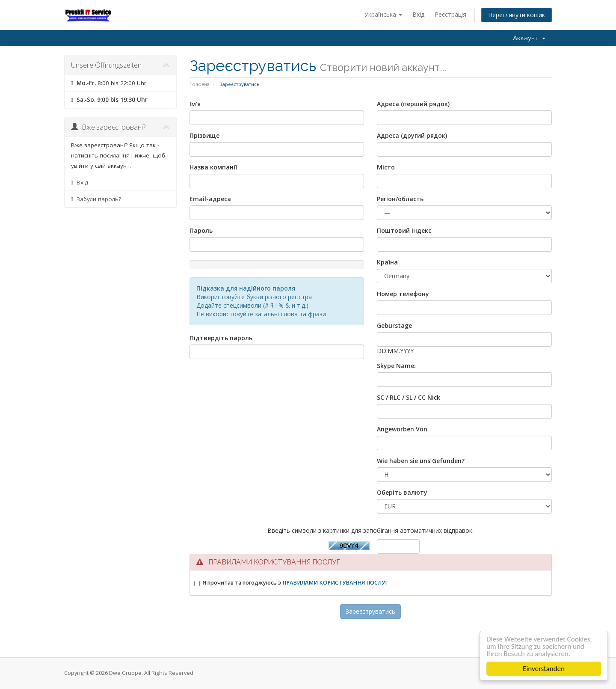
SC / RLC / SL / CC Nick (409, 397)
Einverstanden (545, 669)
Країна (387, 262)
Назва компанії (213, 167)
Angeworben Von (402, 429)
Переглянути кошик (517, 15)
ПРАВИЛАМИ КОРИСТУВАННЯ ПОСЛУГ (335, 583)
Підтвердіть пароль (221, 338)
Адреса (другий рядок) (412, 135)
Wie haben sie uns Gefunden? (421, 461)
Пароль (201, 230)
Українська (383, 14)
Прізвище (204, 135)
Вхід (418, 14)
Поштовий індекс (404, 230)
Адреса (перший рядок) (413, 104)
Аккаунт (529, 38)
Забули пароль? (96, 199)
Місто (386, 167)
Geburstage (394, 325)
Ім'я (195, 104)
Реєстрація (450, 14)
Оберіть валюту (402, 492)
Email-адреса (210, 199)
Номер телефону (403, 294)
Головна (200, 84)
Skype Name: (396, 366)
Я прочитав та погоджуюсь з (295, 583)
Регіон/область (400, 199)
